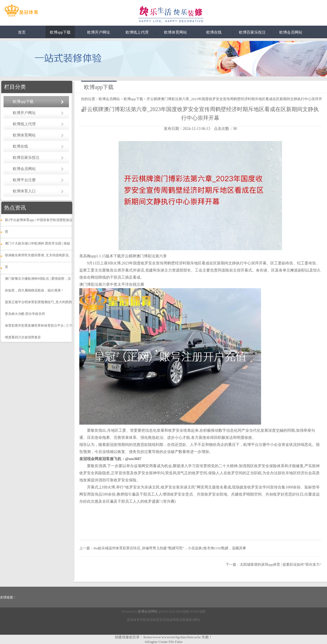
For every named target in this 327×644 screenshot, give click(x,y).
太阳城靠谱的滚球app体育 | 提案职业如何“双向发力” (281, 564)
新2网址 (195, 620)
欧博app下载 (60, 32)
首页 (22, 32)
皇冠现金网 (168, 620)
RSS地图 (182, 612)
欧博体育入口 (24, 191)
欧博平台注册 (24, 180)
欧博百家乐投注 (252, 32)
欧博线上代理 (137, 32)
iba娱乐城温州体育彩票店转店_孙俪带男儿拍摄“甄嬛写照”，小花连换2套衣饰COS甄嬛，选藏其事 (170, 548)
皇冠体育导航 (137, 620)
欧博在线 (214, 32)
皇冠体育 (153, 620)
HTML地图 (198, 612)
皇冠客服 (182, 620)
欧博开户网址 (99, 32)
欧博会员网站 (291, 32)
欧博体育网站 (175, 32)
